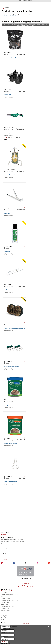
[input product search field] (27, 8)
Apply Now (25, 585)
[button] (25, 53)
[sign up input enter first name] (25, 546)
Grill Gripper (7, 213)
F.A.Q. (3, 597)
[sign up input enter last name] (25, 551)
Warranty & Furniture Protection (9, 612)
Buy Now (3, 535)
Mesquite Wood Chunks (10, 443)
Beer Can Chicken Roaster (11, 175)
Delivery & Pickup (6, 599)
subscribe (5, 642)
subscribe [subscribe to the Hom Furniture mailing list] (5, 559)
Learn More (25, 583)
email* (8, 638)
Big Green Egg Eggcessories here (10, 16)
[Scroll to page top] (25, 624)
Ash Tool (6, 290)
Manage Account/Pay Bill (25, 587)
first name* (4, 544)
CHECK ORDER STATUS (25, 1)
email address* (5, 554)
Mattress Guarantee (6, 610)
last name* (4, 549)
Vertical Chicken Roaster (10, 482)
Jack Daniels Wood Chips (11, 58)
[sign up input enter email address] (25, 556)
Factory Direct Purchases (8, 606)
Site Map (3, 620)
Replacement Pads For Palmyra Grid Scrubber (16, 328)
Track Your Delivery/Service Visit (9, 600)
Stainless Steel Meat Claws (11, 367)
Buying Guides (5, 602)
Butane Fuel (7, 252)
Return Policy (4, 604)
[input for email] (8, 639)
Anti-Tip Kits (4, 616)
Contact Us (4, 593)
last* (8, 634)
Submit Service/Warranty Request (10, 595)
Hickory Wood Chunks (10, 405)
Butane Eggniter (8, 133)
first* (8, 630)
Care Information (5, 614)
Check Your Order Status (8, 591)
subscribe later (6, 627)
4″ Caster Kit (7, 95)
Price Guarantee (5, 608)
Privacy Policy (5, 618)
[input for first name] (8, 631)
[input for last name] (8, 635)
